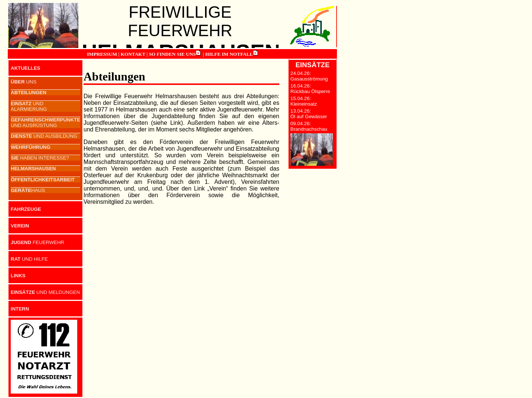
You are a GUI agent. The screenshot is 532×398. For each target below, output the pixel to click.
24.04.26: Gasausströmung (309, 76)
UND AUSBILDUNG (44, 136)
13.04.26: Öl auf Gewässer (309, 114)
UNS (24, 82)
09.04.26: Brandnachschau (309, 126)
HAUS (28, 190)
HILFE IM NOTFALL (229, 54)
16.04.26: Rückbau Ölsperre (310, 89)
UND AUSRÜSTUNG (45, 123)
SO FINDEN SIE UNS (172, 54)
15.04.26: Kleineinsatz (304, 101)
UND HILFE (29, 259)
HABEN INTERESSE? (40, 158)
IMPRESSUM (102, 54)
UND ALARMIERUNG (29, 106)
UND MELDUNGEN (45, 292)
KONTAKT (133, 54)
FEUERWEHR (37, 242)
